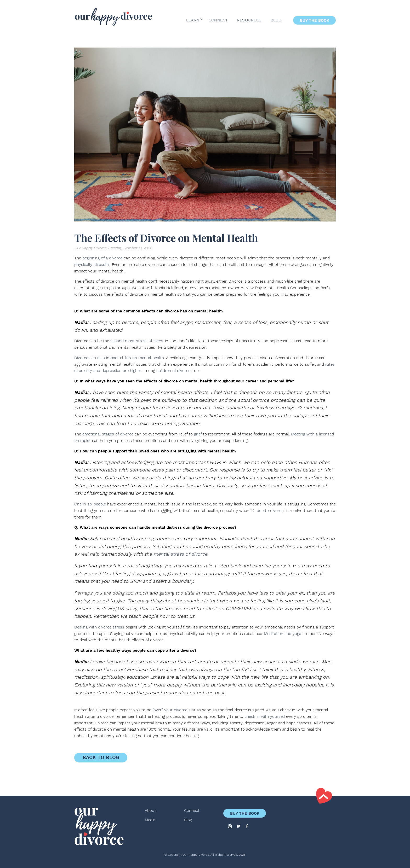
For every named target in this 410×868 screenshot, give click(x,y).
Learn (193, 20)
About (150, 811)
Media (150, 820)
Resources (249, 20)
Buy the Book (315, 20)
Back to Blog (101, 758)
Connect (218, 20)
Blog (276, 20)
